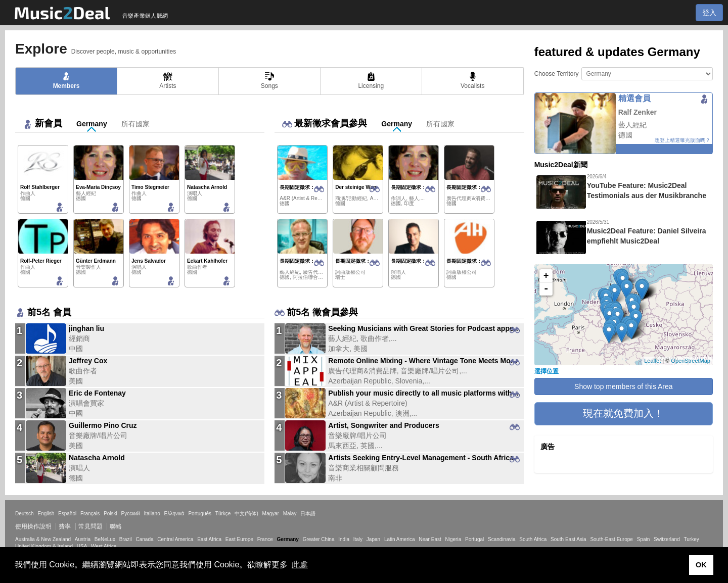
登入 (709, 13)
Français (90, 514)
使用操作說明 (33, 526)
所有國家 (135, 124)
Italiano (152, 514)
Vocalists (472, 81)
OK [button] (701, 565)
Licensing (371, 81)
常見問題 (90, 526)
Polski (110, 514)
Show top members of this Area (624, 386)
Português (200, 514)
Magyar (271, 514)
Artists (168, 81)
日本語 (308, 514)
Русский (131, 514)
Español (67, 514)
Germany (92, 124)
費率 (65, 526)
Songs (269, 81)
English (46, 514)
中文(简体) (246, 514)
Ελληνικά (174, 514)
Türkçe (223, 514)
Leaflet (652, 361)
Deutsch (25, 514)
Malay (290, 514)
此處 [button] (300, 565)
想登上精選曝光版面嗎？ (682, 140)
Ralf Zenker (638, 112)
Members (66, 81)
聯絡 (116, 526)
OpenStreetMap (691, 361)
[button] (624, 414)
